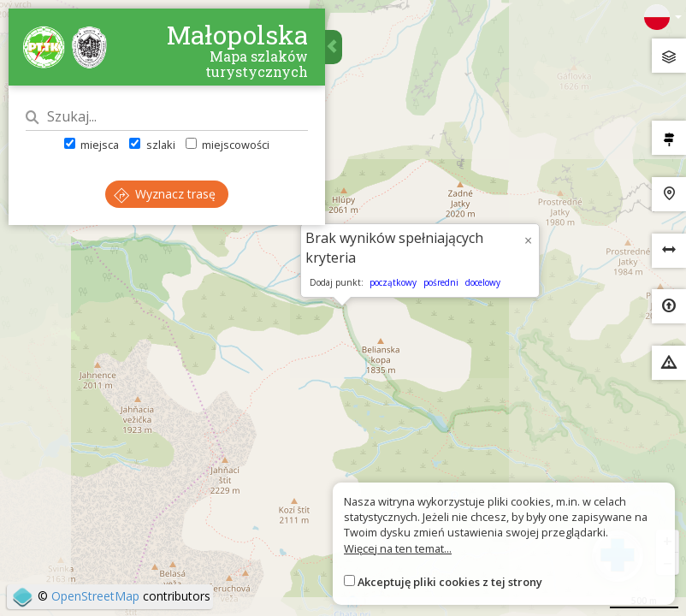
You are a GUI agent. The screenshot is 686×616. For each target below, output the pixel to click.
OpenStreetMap (95, 596)
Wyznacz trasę (165, 194)
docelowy (483, 282)
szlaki (152, 145)
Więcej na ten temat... (398, 548)
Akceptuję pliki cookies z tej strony (450, 582)
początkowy (393, 282)
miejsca (92, 145)
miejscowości (228, 145)
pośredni (441, 282)
